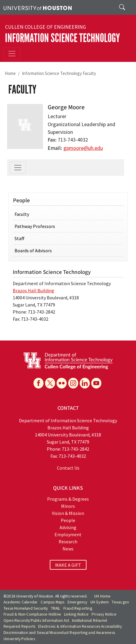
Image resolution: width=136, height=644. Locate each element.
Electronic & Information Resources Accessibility (80, 626)
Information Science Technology (63, 38)
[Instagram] (73, 383)
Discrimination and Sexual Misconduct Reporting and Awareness (59, 633)
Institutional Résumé (90, 620)
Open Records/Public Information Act (36, 620)
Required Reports (19, 626)
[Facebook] (39, 383)
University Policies (19, 639)
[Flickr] (62, 383)
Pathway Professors (35, 226)
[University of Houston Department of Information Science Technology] (68, 360)
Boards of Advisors (33, 250)
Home (10, 73)
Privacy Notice (104, 614)
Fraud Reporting (78, 608)
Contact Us (68, 468)
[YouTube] (96, 383)
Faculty (22, 214)
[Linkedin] (85, 383)
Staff (20, 238)
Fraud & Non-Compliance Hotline (32, 614)
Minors (68, 506)
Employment (68, 534)
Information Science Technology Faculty (59, 73)
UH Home (102, 596)
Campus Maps (52, 602)
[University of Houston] (38, 7)
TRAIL (56, 608)
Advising (68, 527)
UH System (100, 602)
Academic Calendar (21, 602)
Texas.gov (120, 602)
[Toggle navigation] (12, 54)
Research (68, 542)
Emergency (77, 602)
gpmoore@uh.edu (83, 148)
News (68, 549)
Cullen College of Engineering (45, 27)
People (68, 520)
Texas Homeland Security (26, 608)
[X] (50, 383)
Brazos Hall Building (33, 290)
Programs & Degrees (68, 499)
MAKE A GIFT (68, 565)
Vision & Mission (68, 513)
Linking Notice (76, 614)
